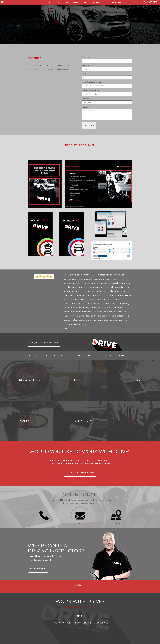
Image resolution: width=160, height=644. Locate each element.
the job (107, 356)
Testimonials (116, 2)
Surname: (85, 66)
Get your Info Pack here (44, 343)
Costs (66, 2)
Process (76, 2)
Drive (31, 356)
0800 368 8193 (150, 2)
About (48, 2)
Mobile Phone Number (91, 90)
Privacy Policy (81, 623)
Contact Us (68, 623)
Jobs (106, 2)
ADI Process (63, 356)
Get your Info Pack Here (80, 473)
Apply (57, 2)
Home (38, 2)
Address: (85, 107)
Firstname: (86, 57)
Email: (84, 74)
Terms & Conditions (99, 623)
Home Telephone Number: (92, 82)
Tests (85, 2)
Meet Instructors (38, 569)
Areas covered (95, 356)
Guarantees (81, 356)
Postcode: (86, 99)
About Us (39, 356)
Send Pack (89, 125)
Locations (95, 2)
